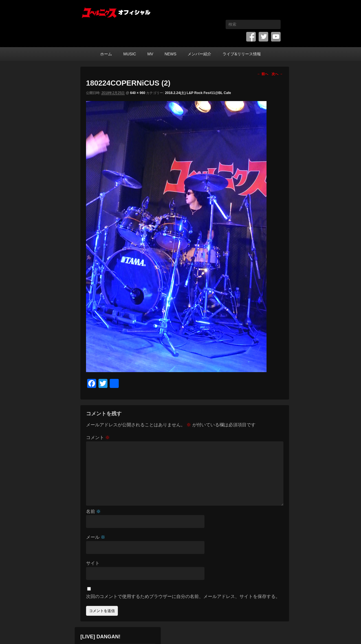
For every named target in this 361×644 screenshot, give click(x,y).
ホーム (106, 54)
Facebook (251, 37)
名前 (93, 511)
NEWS (170, 54)
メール (96, 537)
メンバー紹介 (199, 54)
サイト (93, 563)
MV (150, 54)
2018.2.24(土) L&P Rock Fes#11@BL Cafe (198, 93)
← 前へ (263, 74)
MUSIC (130, 54)
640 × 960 (138, 93)
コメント (98, 437)
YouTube (276, 37)
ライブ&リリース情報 (242, 54)
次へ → (277, 74)
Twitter (263, 37)
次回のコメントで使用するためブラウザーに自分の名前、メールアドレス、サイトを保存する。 (183, 596)
